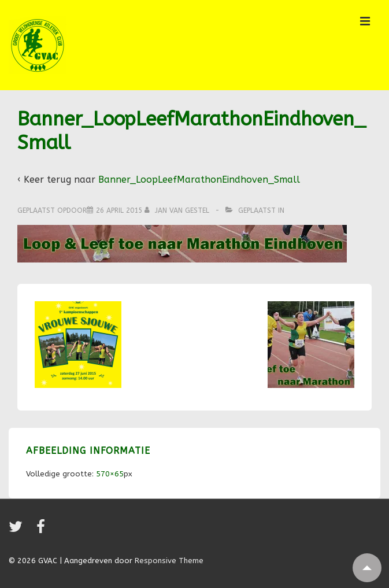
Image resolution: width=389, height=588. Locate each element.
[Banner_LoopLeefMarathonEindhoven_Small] (119, 210)
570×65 (110, 474)
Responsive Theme (169, 561)
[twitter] (18, 530)
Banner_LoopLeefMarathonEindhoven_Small (199, 180)
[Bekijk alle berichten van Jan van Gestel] (178, 210)
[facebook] (42, 530)
